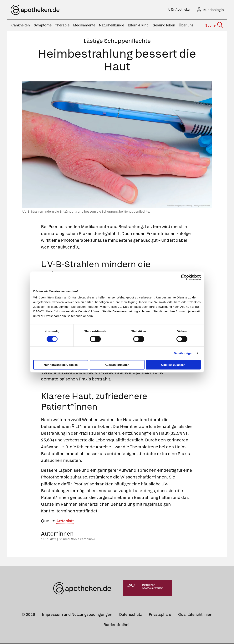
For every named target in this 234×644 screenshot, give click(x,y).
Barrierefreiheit (117, 625)
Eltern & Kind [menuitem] (138, 26)
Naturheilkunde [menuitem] (112, 26)
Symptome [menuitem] (43, 26)
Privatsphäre (160, 615)
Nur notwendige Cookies (61, 365)
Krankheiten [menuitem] (20, 26)
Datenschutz (130, 615)
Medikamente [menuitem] (84, 26)
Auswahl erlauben (117, 365)
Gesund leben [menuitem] (164, 26)
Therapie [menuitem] (62, 26)
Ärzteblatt (66, 522)
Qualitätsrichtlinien (195, 615)
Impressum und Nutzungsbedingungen (77, 615)
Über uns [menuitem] (186, 26)
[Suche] (214, 26)
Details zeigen (183, 353)
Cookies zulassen (173, 365)
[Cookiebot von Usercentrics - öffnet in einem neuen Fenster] (184, 277)
